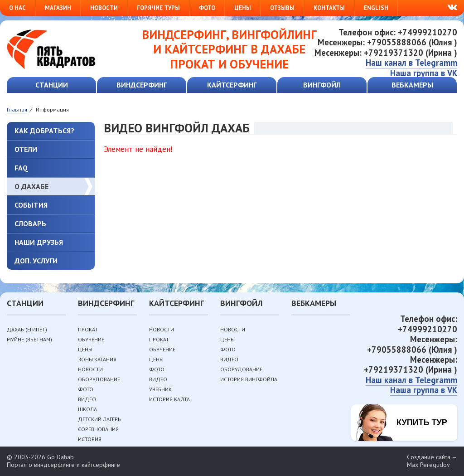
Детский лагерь (99, 419)
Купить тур (422, 423)
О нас (17, 8)
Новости (104, 8)
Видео (87, 399)
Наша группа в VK (424, 73)
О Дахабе (31, 186)
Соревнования (98, 429)
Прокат (88, 329)
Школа (87, 409)
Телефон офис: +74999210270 (398, 32)
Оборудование (99, 379)
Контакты (329, 8)
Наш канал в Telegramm (411, 63)
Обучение (91, 339)
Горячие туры (158, 8)
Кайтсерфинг (232, 85)
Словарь (30, 223)
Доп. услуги (36, 261)
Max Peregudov (428, 465)
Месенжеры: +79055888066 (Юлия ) (387, 42)
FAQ (21, 168)
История (90, 439)
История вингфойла (249, 379)
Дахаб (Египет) (27, 329)
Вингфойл (322, 85)
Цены (243, 8)
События (31, 205)
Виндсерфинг (142, 85)
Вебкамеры (412, 85)
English (376, 8)
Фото (207, 8)
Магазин (58, 8)
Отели (26, 149)
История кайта (169, 399)
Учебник (160, 389)
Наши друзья (39, 242)
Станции (52, 85)
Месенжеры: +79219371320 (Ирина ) (386, 53)
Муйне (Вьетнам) (29, 339)
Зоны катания (97, 359)
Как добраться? (44, 131)
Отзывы (282, 8)
